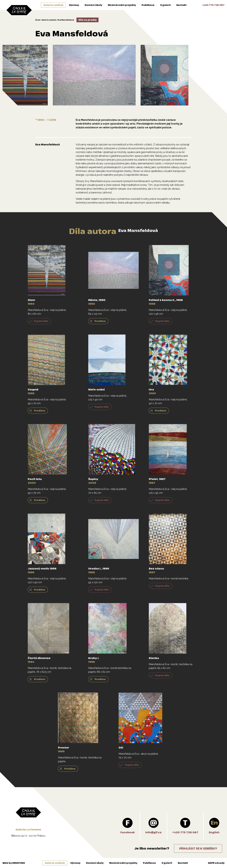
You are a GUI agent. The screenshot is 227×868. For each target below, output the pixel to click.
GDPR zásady (216, 863)
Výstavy (74, 5)
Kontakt (181, 5)
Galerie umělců (53, 5)
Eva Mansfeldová (66, 20)
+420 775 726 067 (213, 5)
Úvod (38, 20)
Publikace (148, 5)
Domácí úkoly (93, 5)
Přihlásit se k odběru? (198, 848)
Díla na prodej (87, 20)
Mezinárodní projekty (122, 5)
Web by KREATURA (14, 863)
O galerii (165, 5)
